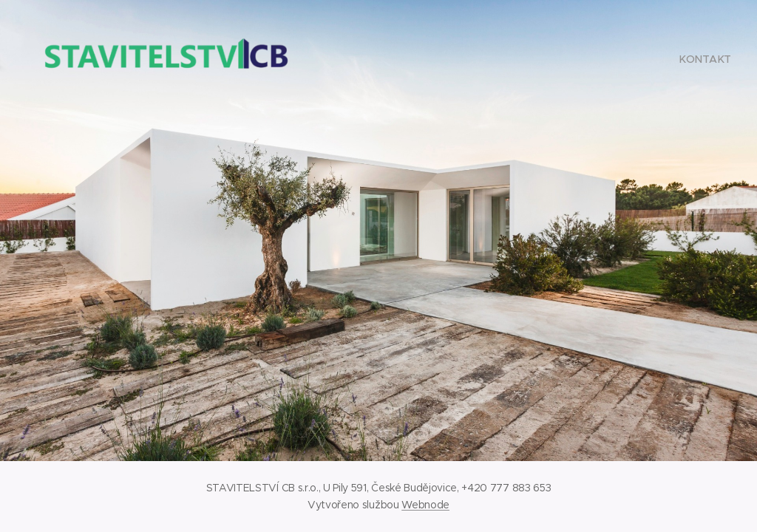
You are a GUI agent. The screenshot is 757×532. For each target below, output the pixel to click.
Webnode (425, 505)
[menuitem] (703, 59)
